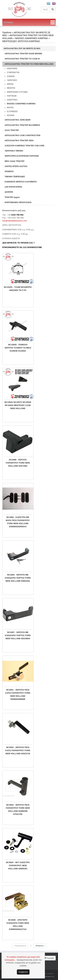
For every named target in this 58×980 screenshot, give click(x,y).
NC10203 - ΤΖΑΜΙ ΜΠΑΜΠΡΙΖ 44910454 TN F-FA (18, 289)
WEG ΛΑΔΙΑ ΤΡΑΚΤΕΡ (15, 161)
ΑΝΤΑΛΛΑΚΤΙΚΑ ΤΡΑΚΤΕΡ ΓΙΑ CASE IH (22, 59)
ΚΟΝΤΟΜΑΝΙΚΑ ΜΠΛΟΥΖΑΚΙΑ (18, 202)
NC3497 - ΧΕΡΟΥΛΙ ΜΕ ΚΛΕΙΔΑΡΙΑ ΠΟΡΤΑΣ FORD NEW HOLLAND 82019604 (18, 635)
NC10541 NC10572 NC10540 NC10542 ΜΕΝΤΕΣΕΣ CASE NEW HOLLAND (18, 405)
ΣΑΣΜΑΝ (11, 76)
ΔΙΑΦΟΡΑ (9, 192)
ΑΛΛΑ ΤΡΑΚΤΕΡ (12, 130)
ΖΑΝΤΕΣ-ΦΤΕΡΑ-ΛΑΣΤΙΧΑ (16, 166)
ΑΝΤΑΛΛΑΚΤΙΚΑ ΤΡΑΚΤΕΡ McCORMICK (22, 125)
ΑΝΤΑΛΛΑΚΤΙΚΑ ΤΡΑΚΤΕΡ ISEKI (19, 141)
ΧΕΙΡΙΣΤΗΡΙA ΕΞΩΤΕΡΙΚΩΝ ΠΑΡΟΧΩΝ (22, 156)
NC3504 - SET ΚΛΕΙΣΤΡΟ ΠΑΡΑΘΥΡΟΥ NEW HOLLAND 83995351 (18, 865)
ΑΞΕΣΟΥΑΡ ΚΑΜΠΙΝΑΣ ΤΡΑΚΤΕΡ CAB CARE (25, 146)
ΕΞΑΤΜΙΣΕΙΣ (12, 111)
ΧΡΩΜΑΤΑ (9, 171)
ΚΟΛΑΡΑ (11, 115)
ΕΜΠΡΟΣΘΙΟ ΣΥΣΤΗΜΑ (17, 92)
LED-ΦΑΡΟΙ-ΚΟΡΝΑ (13, 187)
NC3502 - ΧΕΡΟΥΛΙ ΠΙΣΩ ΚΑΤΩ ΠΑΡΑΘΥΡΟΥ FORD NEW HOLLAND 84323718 (18, 750)
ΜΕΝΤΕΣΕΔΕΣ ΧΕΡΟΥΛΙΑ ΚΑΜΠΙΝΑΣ (21, 41)
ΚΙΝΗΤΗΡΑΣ (12, 69)
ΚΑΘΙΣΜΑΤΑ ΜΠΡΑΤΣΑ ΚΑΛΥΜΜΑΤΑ (21, 182)
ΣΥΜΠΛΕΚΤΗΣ (13, 72)
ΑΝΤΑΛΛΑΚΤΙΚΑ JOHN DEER (18, 120)
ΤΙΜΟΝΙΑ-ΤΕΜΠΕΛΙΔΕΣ (15, 177)
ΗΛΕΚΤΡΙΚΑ (12, 100)
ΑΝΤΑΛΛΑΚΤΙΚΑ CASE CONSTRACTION (22, 135)
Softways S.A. (49, 977)
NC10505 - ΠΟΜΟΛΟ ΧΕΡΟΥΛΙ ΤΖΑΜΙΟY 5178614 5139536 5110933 (18, 348)
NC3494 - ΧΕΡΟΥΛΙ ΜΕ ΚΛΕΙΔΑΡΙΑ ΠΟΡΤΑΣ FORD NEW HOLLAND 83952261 (18, 578)
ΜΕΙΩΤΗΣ (11, 88)
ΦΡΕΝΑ (10, 84)
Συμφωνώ (23, 972)
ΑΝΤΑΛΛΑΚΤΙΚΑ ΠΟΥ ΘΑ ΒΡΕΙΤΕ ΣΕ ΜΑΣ (22, 49)
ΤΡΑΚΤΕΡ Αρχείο (12, 197)
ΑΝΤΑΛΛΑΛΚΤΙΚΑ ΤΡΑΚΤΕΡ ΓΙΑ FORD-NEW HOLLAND (29, 64)
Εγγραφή (49, 958)
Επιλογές (9, 22)
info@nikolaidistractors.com (15, 221)
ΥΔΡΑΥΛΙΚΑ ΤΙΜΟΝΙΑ (14, 151)
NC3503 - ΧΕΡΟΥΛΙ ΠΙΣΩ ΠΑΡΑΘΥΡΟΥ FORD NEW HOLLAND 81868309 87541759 (18, 810)
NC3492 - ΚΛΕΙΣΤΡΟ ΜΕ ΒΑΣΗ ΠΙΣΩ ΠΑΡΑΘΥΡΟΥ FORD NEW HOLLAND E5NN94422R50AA (18, 522)
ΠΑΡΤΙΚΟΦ (12, 96)
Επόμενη (40, 946)
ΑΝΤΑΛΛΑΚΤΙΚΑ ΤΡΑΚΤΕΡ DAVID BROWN (23, 54)
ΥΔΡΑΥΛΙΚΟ (12, 80)
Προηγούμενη (20, 946)
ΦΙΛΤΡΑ (10, 108)
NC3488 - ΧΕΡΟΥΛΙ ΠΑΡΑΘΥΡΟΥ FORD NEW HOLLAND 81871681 (18, 463)
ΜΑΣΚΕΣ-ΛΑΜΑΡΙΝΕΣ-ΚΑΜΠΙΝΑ (31, 38)
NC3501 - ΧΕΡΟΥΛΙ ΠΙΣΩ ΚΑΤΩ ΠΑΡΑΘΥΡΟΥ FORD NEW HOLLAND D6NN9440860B (18, 694)
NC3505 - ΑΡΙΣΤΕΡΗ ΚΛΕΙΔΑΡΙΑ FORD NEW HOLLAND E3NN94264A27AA (18, 925)
